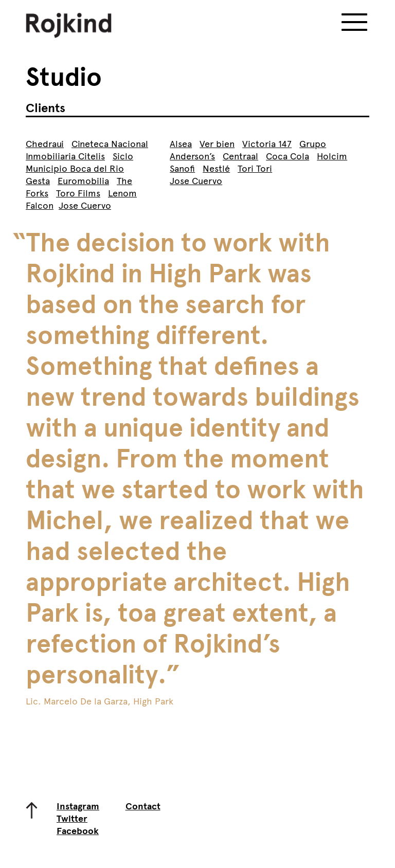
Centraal (240, 156)
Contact (143, 806)
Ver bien (217, 144)
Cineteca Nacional (110, 144)
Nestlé (216, 169)
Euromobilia (83, 181)
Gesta (38, 181)
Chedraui (45, 144)
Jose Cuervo (85, 206)
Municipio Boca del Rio (75, 169)
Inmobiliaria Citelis (65, 156)
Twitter (72, 819)
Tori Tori (255, 169)
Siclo (123, 156)
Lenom (122, 193)
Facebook (78, 831)
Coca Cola (288, 156)
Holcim (332, 156)
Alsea (181, 144)
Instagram (78, 806)
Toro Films (78, 193)
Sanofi (182, 169)
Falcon (40, 206)
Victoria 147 (267, 144)
